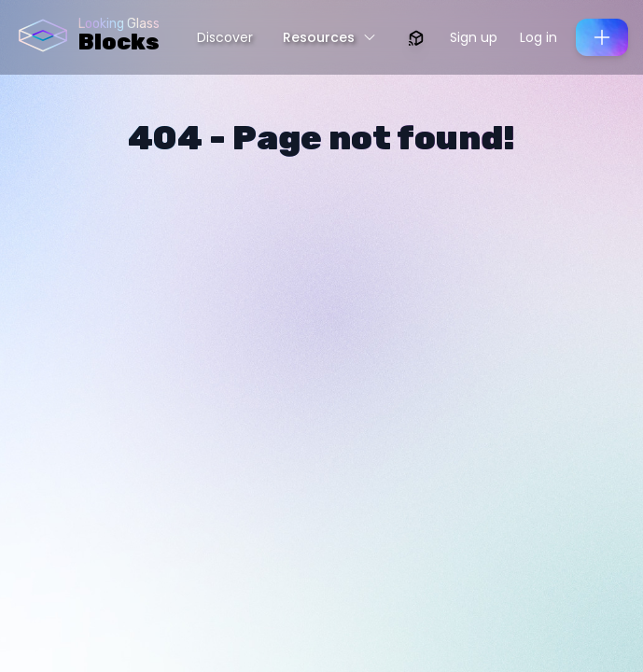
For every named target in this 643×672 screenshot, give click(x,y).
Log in (538, 37)
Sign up (474, 37)
